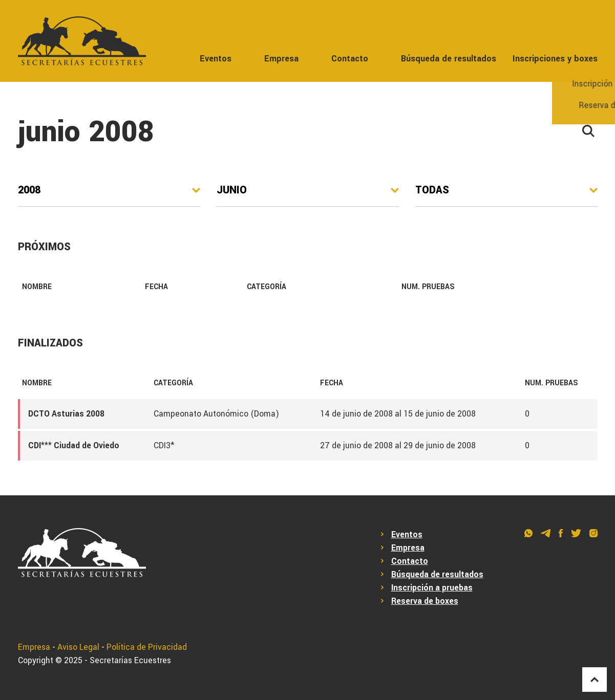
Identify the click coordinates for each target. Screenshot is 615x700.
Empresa (281, 59)
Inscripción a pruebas (432, 588)
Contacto (350, 59)
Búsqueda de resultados (449, 59)
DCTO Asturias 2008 (66, 414)
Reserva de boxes (425, 601)
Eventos (216, 59)
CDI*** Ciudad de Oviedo (74, 446)
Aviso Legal (78, 647)
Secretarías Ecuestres (130, 661)
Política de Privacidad (147, 647)
